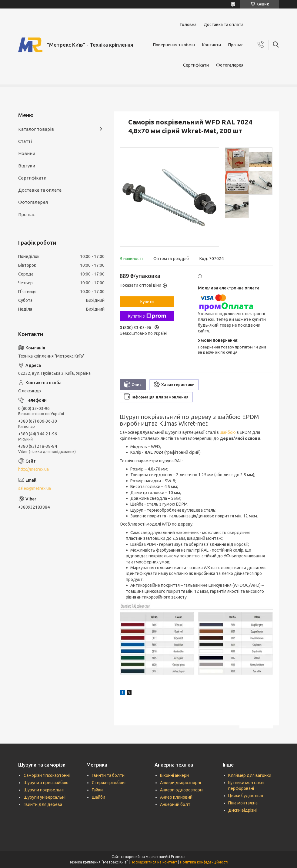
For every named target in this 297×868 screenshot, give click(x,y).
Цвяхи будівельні (246, 796)
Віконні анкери (174, 775)
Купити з (147, 316)
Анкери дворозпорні (180, 783)
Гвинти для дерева (43, 804)
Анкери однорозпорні (182, 790)
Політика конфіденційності (204, 862)
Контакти (212, 45)
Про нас (236, 45)
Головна (188, 25)
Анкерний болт (175, 804)
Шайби (98, 797)
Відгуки (27, 166)
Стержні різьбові (109, 783)
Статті (25, 141)
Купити (147, 302)
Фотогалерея (230, 65)
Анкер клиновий (176, 797)
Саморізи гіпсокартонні (47, 775)
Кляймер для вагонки (250, 775)
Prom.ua (178, 857)
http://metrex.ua (33, 469)
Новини (27, 153)
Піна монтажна (243, 803)
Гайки (97, 790)
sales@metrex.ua (35, 488)
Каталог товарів (36, 129)
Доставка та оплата (224, 25)
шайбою (228, 432)
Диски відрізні (242, 810)
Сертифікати (196, 65)
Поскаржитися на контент (154, 862)
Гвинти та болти (108, 775)
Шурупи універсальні (45, 797)
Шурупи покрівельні (44, 790)
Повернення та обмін (174, 45)
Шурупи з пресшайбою (46, 783)
